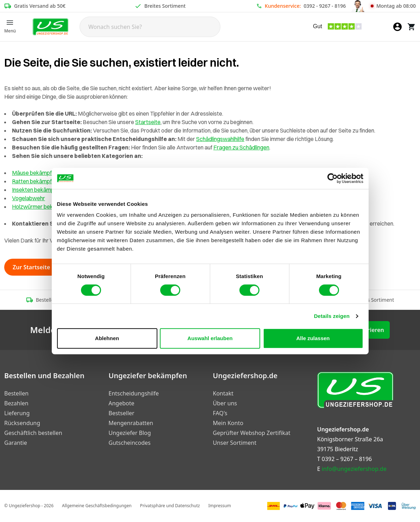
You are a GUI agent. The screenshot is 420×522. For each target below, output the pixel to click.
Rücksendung (22, 423)
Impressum (220, 506)
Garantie (16, 443)
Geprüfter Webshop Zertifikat (252, 433)
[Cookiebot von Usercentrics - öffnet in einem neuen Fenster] (333, 178)
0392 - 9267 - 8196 (325, 6)
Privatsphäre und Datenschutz (170, 506)
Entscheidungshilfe (134, 393)
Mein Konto (228, 423)
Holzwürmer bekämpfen (42, 207)
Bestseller (121, 413)
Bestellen (16, 393)
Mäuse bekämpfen (35, 173)
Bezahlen (16, 403)
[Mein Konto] (397, 27)
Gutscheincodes (129, 443)
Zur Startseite (36, 267)
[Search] (150, 27)
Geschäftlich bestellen (33, 433)
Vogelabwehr (29, 198)
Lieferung (17, 413)
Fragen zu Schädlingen (241, 147)
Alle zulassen (313, 338)
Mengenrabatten (131, 423)
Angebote (121, 403)
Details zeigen (332, 316)
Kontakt (223, 393)
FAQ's (220, 413)
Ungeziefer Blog (130, 433)
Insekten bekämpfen (37, 190)
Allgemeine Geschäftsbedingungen (97, 506)
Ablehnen (107, 338)
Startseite (148, 122)
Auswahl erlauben (210, 338)
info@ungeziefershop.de (354, 469)
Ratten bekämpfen (35, 181)
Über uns (225, 403)
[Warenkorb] (412, 27)
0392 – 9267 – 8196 (347, 459)
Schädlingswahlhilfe (220, 139)
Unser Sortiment (235, 443)
